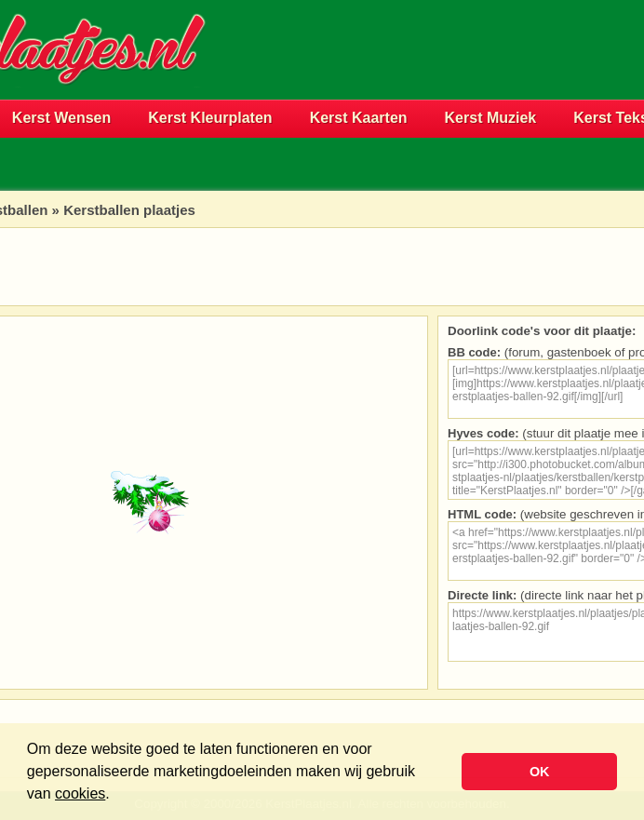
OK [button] (540, 772)
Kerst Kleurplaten (210, 118)
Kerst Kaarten (359, 118)
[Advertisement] (426, 80)
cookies (80, 793)
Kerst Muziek (491, 118)
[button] (116, 796)
